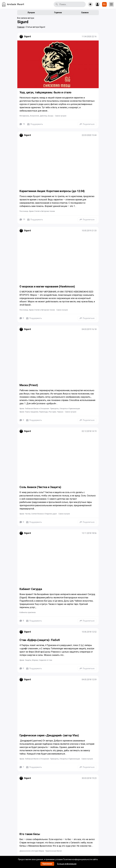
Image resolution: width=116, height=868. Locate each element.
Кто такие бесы (30, 834)
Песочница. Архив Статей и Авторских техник (37, 211)
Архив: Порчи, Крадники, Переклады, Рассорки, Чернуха (41, 412)
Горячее (58, 13)
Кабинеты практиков (28, 612)
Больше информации (67, 864)
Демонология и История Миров (32, 851)
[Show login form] (97, 4)
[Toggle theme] (90, 4)
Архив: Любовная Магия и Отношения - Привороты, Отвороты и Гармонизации (50, 409)
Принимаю (47, 864)
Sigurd (27, 36)
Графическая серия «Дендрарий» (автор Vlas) (49, 735)
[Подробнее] (58, 64)
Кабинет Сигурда (31, 589)
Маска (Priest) (29, 385)
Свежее (85, 13)
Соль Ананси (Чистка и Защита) (40, 487)
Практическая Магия (54, 851)
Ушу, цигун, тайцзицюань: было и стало (45, 92)
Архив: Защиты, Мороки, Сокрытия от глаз (36, 660)
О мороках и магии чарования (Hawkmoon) (47, 286)
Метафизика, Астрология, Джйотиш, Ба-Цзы (36, 116)
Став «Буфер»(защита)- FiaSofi (40, 640)
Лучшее (31, 13)
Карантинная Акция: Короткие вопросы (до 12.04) (52, 191)
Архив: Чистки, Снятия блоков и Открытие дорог (38, 514)
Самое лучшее (61, 116)
